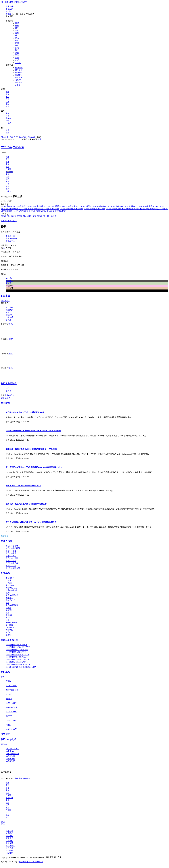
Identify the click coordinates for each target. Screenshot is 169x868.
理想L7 (9, 593)
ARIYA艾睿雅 (11, 622)
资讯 (17, 38)
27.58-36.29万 (11, 712)
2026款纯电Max (12, 657)
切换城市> (9, 395)
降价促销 (19, 70)
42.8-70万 (9, 694)
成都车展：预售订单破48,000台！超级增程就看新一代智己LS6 (31, 449)
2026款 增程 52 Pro (41, 206)
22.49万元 (23, 657)
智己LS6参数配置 (13, 548)
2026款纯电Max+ (13, 650)
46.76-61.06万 (11, 703)
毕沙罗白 (9, 307)
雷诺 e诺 (10, 759)
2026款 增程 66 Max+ (24, 206)
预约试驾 (27, 779)
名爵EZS (10, 756)
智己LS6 (32, 137)
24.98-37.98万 (11, 686)
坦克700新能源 (12, 690)
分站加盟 (9, 853)
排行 (17, 58)
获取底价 (19, 779)
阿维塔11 (9, 598)
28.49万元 (23, 645)
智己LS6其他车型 (10, 640)
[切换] (16, 2)
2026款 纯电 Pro (103, 206)
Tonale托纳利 (11, 627)
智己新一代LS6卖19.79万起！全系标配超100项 (25, 412)
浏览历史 (5, 734)
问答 (17, 55)
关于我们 (9, 833)
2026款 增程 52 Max (57, 206)
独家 (17, 45)
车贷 (8, 182)
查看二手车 (10, 236)
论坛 (17, 60)
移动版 (8, 11)
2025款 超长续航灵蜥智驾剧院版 (26, 211)
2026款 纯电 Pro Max (134, 206)
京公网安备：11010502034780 (31, 862)
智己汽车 (23, 137)
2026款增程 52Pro (13, 662)
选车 (17, 33)
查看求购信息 (11, 238)
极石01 (8, 632)
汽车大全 (13, 137)
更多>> (4, 677)
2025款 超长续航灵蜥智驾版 (71, 209)
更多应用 (9, 9)
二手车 (18, 63)
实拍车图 (5, 296)
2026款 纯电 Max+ (117, 206)
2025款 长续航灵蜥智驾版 (32, 209)
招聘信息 (9, 838)
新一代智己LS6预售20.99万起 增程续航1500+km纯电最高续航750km (34, 467)
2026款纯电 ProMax (14, 647)
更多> (11, 324)
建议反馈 (9, 843)
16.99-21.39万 (11, 720)
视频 (17, 43)
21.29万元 (22, 652)
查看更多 (5, 536)
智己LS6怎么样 (12, 563)
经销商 (8, 118)
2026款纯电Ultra (12, 645)
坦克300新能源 (12, 595)
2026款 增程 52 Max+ (151, 206)
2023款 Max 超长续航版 (47, 216)
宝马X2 (9, 610)
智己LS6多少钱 (12, 546)
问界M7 (9, 583)
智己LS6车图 (11, 551)
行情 (17, 48)
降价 (17, 28)
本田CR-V (10, 578)
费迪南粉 (9, 315)
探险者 (8, 608)
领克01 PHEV (12, 749)
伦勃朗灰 (9, 310)
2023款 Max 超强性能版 (27, 216)
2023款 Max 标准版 (9, 216)
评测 (17, 53)
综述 (8, 157)
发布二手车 (10, 241)
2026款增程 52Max (13, 660)
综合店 (8, 391)
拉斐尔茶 (9, 317)
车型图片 (19, 73)
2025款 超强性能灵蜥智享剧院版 (119, 209)
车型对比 (19, 75)
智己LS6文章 (11, 553)
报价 (17, 26)
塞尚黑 (8, 320)
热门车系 (5, 672)
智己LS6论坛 (11, 561)
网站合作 (9, 851)
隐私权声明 (10, 846)
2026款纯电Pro (12, 652)
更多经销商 (6, 398)
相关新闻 (5, 403)
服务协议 (9, 848)
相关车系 (5, 573)
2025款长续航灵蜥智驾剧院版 (18, 667)
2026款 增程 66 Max (88, 206)
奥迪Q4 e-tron (11, 588)
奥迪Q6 (9, 699)
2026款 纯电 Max (72, 206)
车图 (8, 162)
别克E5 (9, 716)
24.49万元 (24, 650)
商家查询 (19, 77)
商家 (17, 40)
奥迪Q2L (9, 630)
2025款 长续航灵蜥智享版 (94, 209)
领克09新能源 (11, 590)
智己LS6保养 (11, 556)
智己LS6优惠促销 (13, 568)
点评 (8, 177)
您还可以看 (7, 541)
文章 (8, 174)
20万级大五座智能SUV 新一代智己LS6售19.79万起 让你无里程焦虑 (33, 431)
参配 (8, 159)
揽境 (8, 613)
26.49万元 (26, 664)
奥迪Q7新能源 (13, 754)
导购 (8, 94)
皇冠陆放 (9, 625)
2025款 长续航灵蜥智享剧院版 (146, 209)
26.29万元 (35, 667)
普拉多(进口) (11, 600)
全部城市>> (24, 2)
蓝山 (8, 620)
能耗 (8, 179)
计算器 (18, 85)
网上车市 (5, 2)
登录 (8, 6)
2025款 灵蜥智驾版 (51, 209)
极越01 (8, 635)
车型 (17, 23)
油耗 (8, 805)
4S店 (8, 389)
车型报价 (19, 68)
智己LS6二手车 (12, 558)
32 (4, 248)
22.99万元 (26, 647)
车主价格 (9, 798)
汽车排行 (19, 80)
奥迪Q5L (9, 615)
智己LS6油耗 (11, 566)
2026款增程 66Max (13, 655)
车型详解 (9, 172)
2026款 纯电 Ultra (8, 206)
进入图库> (5, 301)
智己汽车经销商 (9, 384)
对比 (17, 35)
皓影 (8, 603)
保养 (8, 189)
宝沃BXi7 (11, 751)
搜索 (40, 139)
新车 (17, 50)
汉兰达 (8, 580)
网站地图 (9, 836)
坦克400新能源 (12, 605)
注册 (12, 6)
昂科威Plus (10, 585)
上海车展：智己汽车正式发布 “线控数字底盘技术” (27, 504)
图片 (17, 31)
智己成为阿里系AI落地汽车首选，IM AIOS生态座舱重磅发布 (31, 522)
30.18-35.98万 (11, 729)
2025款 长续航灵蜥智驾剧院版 (53, 211)
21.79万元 (24, 662)
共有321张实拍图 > (9, 221)
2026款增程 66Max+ (14, 664)
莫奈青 (8, 312)
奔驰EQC (11, 761)
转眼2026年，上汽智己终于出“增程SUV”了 (23, 486)
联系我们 (9, 841)
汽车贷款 (19, 82)
